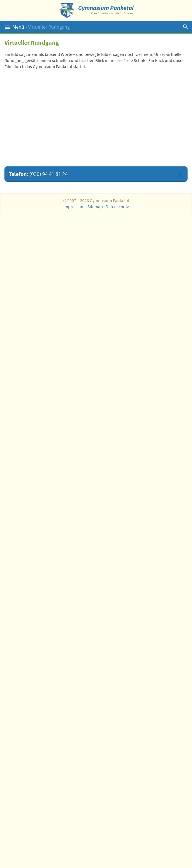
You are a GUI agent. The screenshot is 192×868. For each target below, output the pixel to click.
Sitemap (95, 207)
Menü (92, 27)
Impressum (74, 207)
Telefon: (38, 174)
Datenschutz (117, 207)
